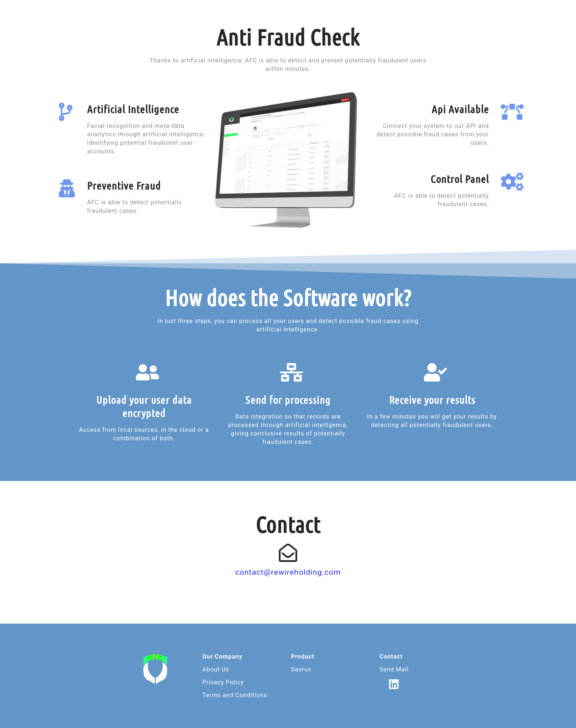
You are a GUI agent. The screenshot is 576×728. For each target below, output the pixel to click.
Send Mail (394, 669)
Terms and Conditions (235, 695)
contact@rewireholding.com (288, 572)
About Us (216, 669)
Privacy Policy (223, 682)
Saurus (301, 669)
